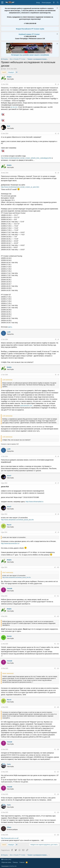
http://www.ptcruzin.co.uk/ (10, 838)
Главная (22, 862)
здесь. (10, 327)
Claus (9, 827)
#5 (58, 375)
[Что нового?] (54, 3)
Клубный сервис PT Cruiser (29, 34)
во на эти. (14, 107)
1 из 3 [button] (4, 72)
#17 (58, 772)
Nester (9, 636)
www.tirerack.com (26, 406)
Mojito (4, 69)
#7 (58, 483)
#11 (58, 596)
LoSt (9, 332)
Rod (8, 126)
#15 (58, 707)
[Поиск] (58, 3)
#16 (58, 749)
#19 (58, 812)
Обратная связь (6, 862)
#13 (58, 644)
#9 (58, 532)
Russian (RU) (6, 859)
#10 (58, 567)
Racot (9, 525)
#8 (58, 514)
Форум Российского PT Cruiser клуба (30, 29)
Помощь (15, 862)
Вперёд (11, 72)
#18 (58, 794)
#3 (58, 173)
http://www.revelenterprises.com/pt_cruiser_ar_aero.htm (20, 187)
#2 (58, 134)
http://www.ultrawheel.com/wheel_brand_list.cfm (17, 520)
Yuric (9, 764)
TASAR (10, 589)
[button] (2, 3)
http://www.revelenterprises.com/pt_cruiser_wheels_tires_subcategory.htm (26, 158)
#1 (58, 84)
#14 (58, 668)
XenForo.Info (13, 866)
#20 (58, 835)
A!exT (9, 476)
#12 (58, 616)
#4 (58, 339)
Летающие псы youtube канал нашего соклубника (30, 55)
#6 (58, 456)
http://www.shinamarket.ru (35, 502)
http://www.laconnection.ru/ (10, 543)
